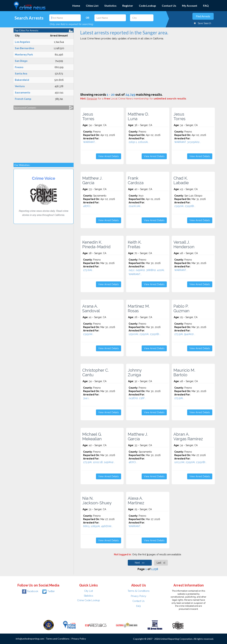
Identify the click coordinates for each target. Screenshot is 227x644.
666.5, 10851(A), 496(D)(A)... (98, 526)
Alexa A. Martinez (136, 501)
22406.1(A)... (135, 206)
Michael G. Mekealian (92, 437)
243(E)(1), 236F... (137, 398)
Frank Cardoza (136, 180)
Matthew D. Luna (138, 116)
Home (76, 6)
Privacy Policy (139, 596)
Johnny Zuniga (135, 372)
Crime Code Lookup (89, 600)
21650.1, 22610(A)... (139, 142)
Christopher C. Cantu (96, 372)
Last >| (161, 563)
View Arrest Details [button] (109, 156)
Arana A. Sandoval (91, 308)
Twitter (48, 591)
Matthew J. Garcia (92, 180)
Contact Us (169, 6)
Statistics (110, 6)
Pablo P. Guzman (181, 308)
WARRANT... (90, 142)
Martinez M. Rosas (139, 308)
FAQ (206, 6)
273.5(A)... (179, 398)
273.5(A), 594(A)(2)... (185, 334)
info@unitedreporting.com (30, 639)
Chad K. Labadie (181, 180)
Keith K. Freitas (135, 244)
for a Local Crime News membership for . (137, 99)
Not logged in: (123, 554)
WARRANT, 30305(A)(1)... (188, 142)
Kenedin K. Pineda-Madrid (96, 244)
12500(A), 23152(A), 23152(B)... (145, 334)
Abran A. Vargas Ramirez (188, 437)
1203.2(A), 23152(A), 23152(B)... (191, 462)
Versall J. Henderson (184, 244)
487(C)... (87, 206)
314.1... (87, 398)
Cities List (92, 6)
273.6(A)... (88, 270)
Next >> (140, 563)
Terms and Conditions (58, 639)
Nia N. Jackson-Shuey (97, 501)
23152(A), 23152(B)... (185, 206)
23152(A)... (89, 334)
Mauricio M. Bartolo (184, 372)
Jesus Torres (88, 116)
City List (89, 591)
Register (128, 6)
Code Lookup (147, 6)
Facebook (30, 591)
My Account (190, 6)
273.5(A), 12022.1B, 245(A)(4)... (99, 462)
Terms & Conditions (139, 591)
